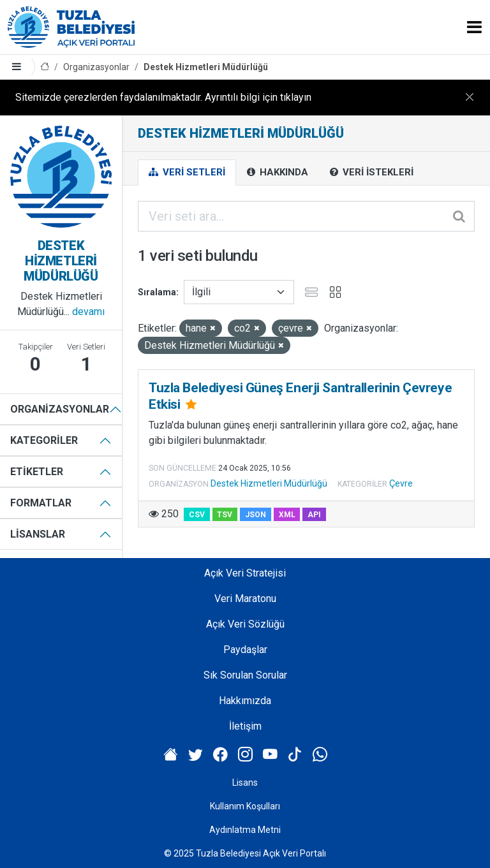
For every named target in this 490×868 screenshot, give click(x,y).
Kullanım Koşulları (245, 806)
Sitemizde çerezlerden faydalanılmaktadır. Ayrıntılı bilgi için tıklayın (163, 97)
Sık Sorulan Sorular (245, 675)
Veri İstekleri (372, 172)
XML (287, 515)
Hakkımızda (245, 701)
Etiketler (37, 472)
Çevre (401, 483)
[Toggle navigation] (474, 27)
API (314, 515)
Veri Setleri (187, 172)
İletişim (245, 726)
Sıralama (157, 292)
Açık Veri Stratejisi (245, 573)
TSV (225, 515)
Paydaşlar (245, 650)
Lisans (245, 783)
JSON (256, 515)
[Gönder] (460, 216)
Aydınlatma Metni (245, 830)
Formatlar (41, 503)
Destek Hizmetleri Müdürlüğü (206, 67)
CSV (197, 515)
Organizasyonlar (96, 67)
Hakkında (278, 172)
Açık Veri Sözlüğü (245, 624)
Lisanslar (38, 534)
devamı (88, 312)
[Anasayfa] (45, 67)
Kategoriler (44, 440)
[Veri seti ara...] (306, 216)
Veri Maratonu (245, 599)
